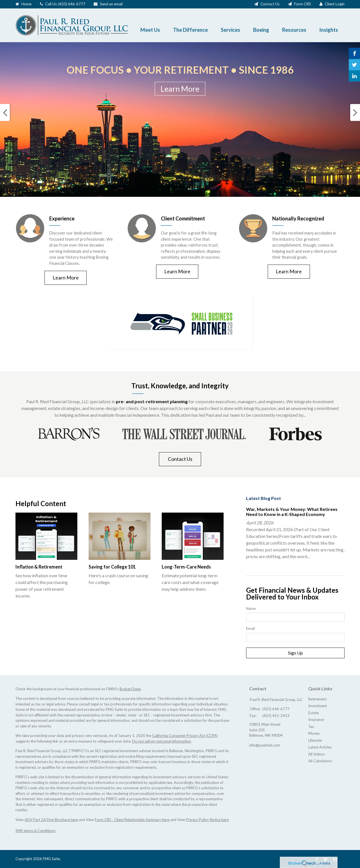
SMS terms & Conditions (35, 831)
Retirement (317, 699)
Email (250, 628)
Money (314, 733)
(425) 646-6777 (72, 4)
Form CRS (303, 4)
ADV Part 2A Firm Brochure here (51, 820)
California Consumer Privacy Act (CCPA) (185, 736)
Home (26, 4)
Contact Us (270, 4)
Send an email (111, 4)
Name (251, 608)
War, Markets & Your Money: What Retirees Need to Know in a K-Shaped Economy (292, 512)
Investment (318, 706)
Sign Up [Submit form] (295, 653)
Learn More (180, 89)
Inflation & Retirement (39, 567)
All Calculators (320, 761)
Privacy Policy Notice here (207, 820)
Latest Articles (320, 747)
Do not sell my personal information (162, 741)
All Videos (317, 754)
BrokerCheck (130, 689)
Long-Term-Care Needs (186, 567)
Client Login (335, 4)
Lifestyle (315, 740)
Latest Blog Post (264, 498)
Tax (311, 727)
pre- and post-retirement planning (152, 401)
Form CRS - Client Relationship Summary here (132, 820)
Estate (313, 713)
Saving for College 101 (112, 567)
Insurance (316, 720)
